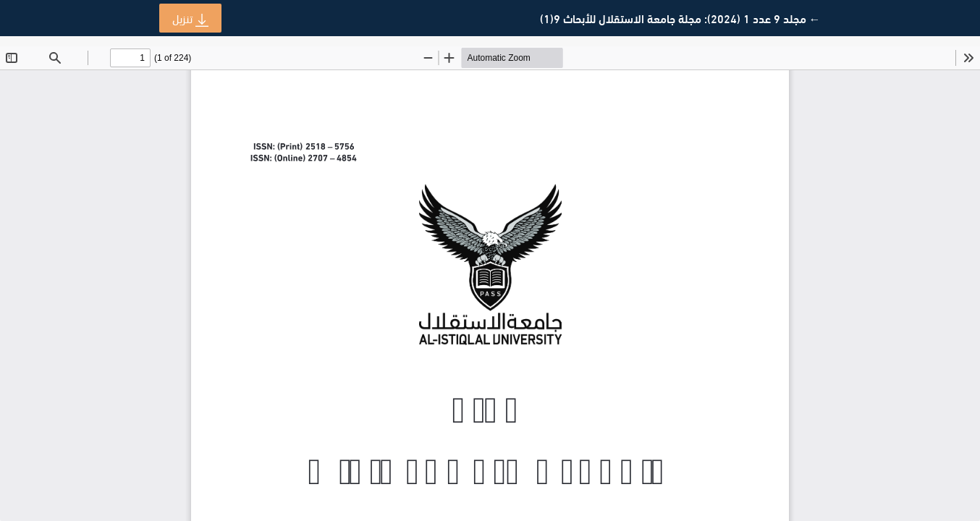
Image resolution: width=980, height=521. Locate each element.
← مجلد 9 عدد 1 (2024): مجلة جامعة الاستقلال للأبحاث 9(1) (680, 18)
